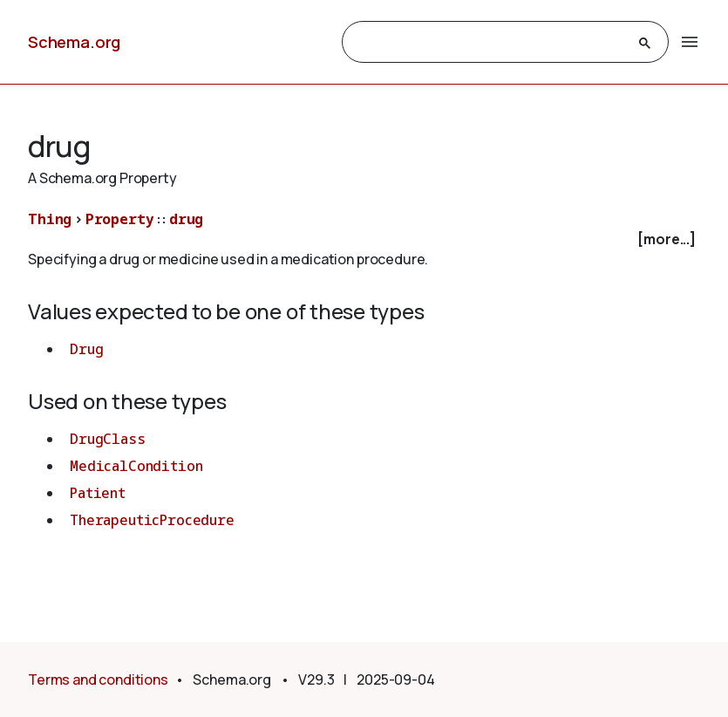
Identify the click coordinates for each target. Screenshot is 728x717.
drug (186, 219)
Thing (50, 219)
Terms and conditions (98, 679)
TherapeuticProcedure (152, 520)
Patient (98, 493)
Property (120, 219)
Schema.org (74, 42)
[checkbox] (364, 239)
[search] (490, 43)
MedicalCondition (136, 466)
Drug (86, 349)
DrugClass (108, 439)
